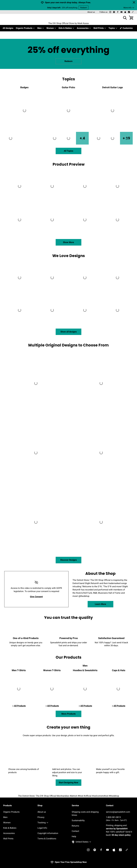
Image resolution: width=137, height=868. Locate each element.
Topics (113, 28)
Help (74, 837)
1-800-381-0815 (120, 819)
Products (7, 806)
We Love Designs (69, 256)
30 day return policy (121, 835)
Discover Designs (69, 560)
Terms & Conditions (47, 839)
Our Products (68, 657)
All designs (8, 28)
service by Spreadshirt (117, 829)
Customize (126, 28)
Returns (75, 826)
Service (75, 806)
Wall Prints (100, 28)
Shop (40, 806)
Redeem (84, 8)
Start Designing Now (68, 783)
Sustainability (78, 820)
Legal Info (42, 828)
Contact (75, 831)
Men (41, 28)
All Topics (68, 151)
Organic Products (25, 28)
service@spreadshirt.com (118, 812)
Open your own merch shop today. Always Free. (68, 3)
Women (51, 28)
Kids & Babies (66, 28)
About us (91, 12)
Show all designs (69, 332)
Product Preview (69, 164)
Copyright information (48, 833)
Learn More (100, 604)
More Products (68, 714)
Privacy (41, 817)
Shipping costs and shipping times (85, 814)
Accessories (84, 28)
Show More (68, 242)
